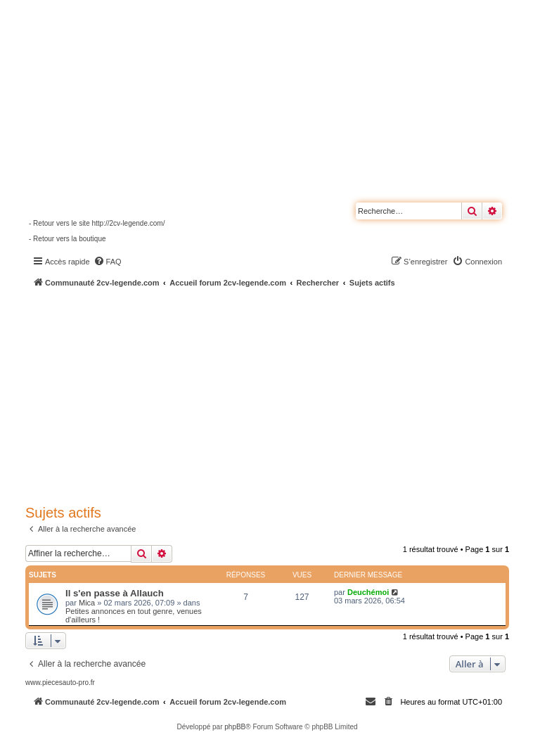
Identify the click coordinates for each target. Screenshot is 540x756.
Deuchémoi (368, 592)
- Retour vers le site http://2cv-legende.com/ (97, 223)
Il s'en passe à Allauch (115, 593)
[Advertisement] (283, 394)
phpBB (235, 727)
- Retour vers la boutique (67, 239)
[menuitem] (108, 262)
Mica (87, 603)
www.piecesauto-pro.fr (60, 683)
